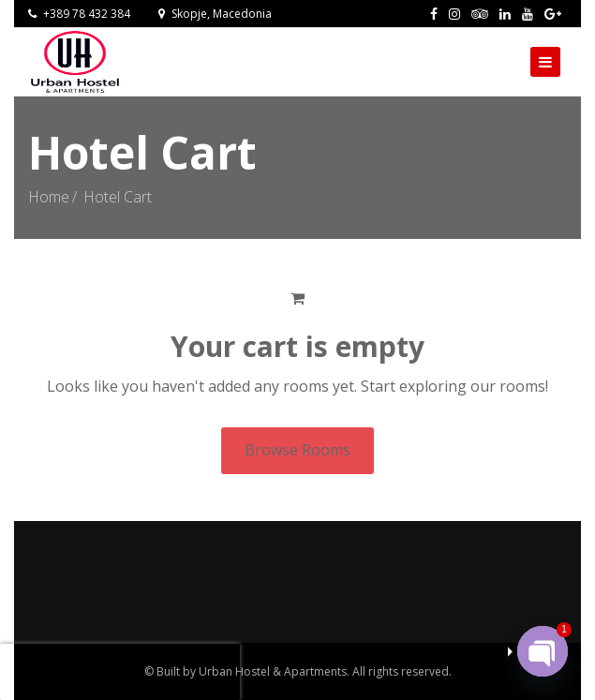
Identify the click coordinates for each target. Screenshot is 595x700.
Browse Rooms (297, 450)
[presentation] (120, 672)
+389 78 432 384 (79, 14)
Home (49, 197)
